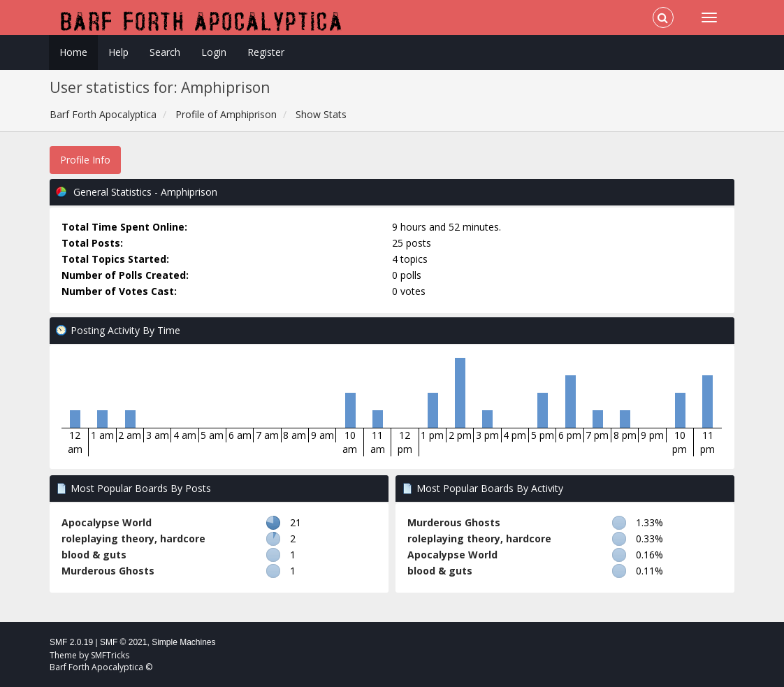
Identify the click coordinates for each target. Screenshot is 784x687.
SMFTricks (110, 655)
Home (73, 52)
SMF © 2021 (124, 642)
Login (214, 52)
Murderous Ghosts (108, 571)
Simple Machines (183, 642)
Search (165, 52)
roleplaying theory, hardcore (133, 538)
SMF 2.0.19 (71, 642)
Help (118, 52)
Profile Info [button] (85, 160)
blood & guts (94, 555)
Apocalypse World (107, 522)
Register (266, 52)
